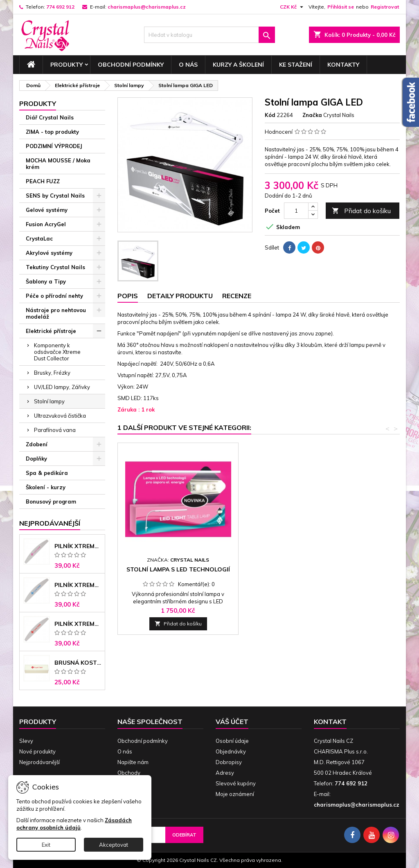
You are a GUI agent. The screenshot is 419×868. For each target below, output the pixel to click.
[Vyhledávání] (209, 35)
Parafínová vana (55, 430)
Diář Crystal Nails (50, 117)
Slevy (26, 741)
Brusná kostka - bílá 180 (78, 663)
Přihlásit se (341, 7)
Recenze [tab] (237, 296)
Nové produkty (37, 751)
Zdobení (37, 444)
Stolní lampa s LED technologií (178, 569)
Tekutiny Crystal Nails (55, 267)
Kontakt (330, 722)
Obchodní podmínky (131, 65)
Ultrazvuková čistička (60, 416)
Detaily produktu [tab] (180, 296)
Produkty (66, 65)
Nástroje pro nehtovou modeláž (56, 313)
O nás (188, 65)
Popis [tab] (128, 296)
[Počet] (296, 211)
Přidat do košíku (361, 211)
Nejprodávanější (39, 762)
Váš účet (232, 722)
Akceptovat (114, 845)
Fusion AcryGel (46, 224)
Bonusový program (51, 501)
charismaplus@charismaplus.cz (147, 7)
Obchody (129, 773)
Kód (270, 115)
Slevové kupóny (236, 783)
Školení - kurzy (46, 487)
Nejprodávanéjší (50, 523)
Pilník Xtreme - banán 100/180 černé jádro (78, 624)
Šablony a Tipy (46, 281)
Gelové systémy (47, 210)
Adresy (225, 773)
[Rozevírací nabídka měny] (293, 7)
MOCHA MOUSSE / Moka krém (58, 164)
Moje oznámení (235, 794)
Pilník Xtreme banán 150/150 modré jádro (78, 585)
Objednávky (231, 751)
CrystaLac (39, 238)
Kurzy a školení (238, 65)
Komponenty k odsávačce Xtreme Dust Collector (57, 352)
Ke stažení (296, 65)
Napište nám (133, 762)
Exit (46, 845)
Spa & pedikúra (47, 473)
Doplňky (36, 459)
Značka (312, 115)
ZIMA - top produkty (52, 132)
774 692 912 (60, 7)
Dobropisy (229, 762)
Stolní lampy (49, 401)
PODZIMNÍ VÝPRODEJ (54, 146)
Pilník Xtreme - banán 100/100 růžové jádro (78, 546)
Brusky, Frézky (52, 373)
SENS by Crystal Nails (55, 196)
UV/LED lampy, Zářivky (62, 387)
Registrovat (385, 7)
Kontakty (343, 65)
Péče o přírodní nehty (54, 296)
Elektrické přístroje (51, 331)
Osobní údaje (232, 741)
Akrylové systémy (49, 253)
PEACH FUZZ (43, 181)
